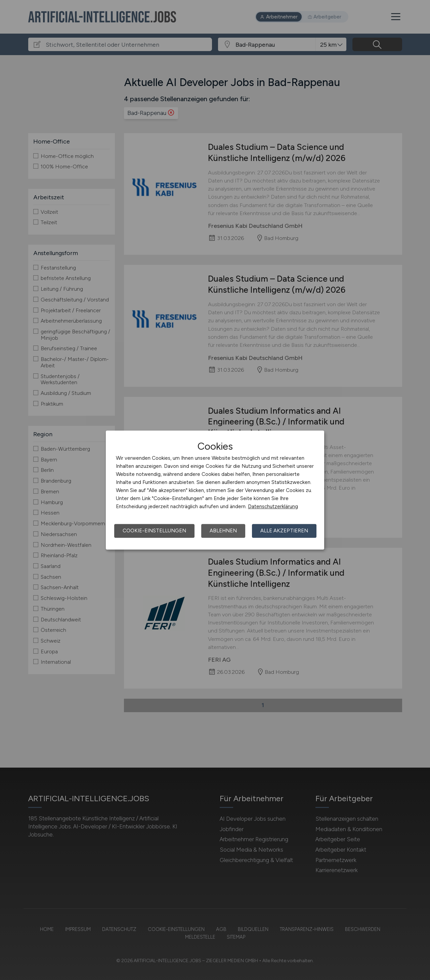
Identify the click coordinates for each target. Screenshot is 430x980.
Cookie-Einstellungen (154, 531)
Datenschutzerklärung (273, 506)
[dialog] (215, 490)
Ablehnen (223, 531)
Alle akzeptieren (284, 531)
